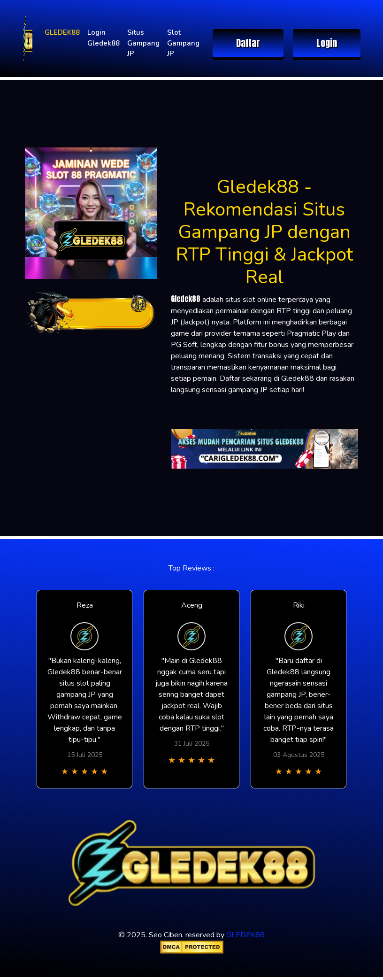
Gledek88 (186, 299)
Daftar (248, 43)
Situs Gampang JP (143, 43)
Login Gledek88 (103, 38)
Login (327, 43)
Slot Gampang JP (183, 43)
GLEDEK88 (62, 32)
